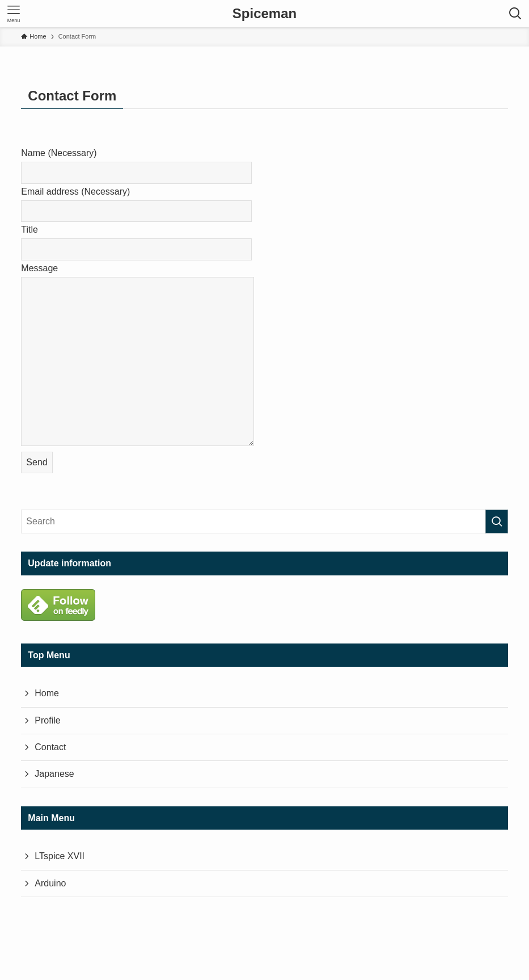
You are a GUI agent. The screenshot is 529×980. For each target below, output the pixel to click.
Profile (47, 720)
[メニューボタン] (14, 14)
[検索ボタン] (515, 14)
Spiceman (264, 14)
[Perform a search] (497, 521)
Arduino (50, 883)
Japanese (54, 774)
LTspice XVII (60, 856)
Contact (50, 747)
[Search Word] (264, 521)
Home (47, 693)
